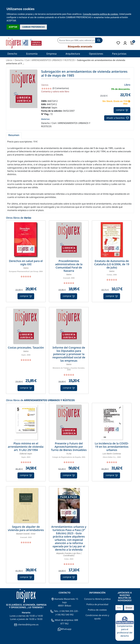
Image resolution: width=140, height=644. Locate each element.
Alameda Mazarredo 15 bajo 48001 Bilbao (65, 602)
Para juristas (119, 54)
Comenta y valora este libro (55, 91)
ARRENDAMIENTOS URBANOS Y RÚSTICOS (49, 400)
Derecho (12, 54)
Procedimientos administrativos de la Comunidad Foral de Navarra (69, 266)
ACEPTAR (13, 27)
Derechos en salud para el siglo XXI (26, 263)
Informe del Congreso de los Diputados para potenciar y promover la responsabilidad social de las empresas (69, 354)
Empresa (52, 54)
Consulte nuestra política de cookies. (101, 14)
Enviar (129, 608)
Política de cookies (97, 610)
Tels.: (55, 611)
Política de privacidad (97, 604)
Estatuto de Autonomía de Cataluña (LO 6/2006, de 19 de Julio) (112, 264)
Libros (9, 60)
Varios (45, 85)
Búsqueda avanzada (80, 46)
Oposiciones (96, 54)
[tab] (14, 136)
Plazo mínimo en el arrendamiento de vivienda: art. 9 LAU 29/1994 (26, 447)
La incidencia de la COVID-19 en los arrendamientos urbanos (112, 447)
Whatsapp (65, 629)
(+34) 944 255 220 (69, 611)
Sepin (54, 108)
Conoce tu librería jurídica (97, 599)
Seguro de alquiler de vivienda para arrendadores (26, 528)
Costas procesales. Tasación (26, 348)
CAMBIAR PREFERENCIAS (33, 27)
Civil (27, 60)
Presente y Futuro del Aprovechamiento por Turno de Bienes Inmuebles (69, 447)
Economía (32, 54)
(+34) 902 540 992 (65, 615)
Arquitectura (73, 54)
